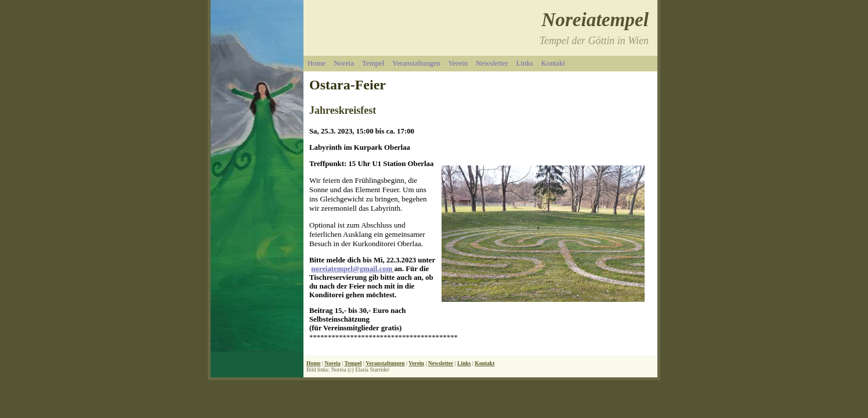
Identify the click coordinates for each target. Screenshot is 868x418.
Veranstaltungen (416, 63)
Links (525, 63)
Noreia (344, 63)
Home (317, 63)
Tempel (373, 63)
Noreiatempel (595, 19)
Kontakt (553, 63)
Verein (458, 63)
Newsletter (492, 63)
